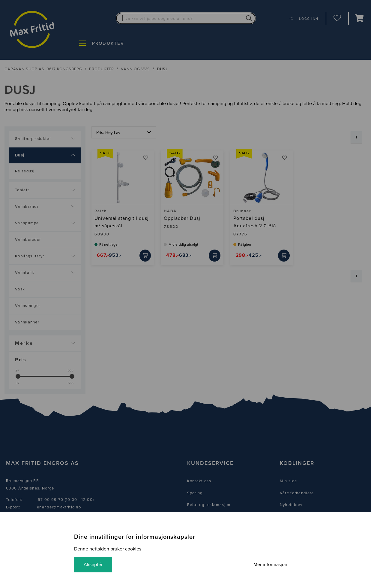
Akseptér (93, 565)
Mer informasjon (270, 565)
